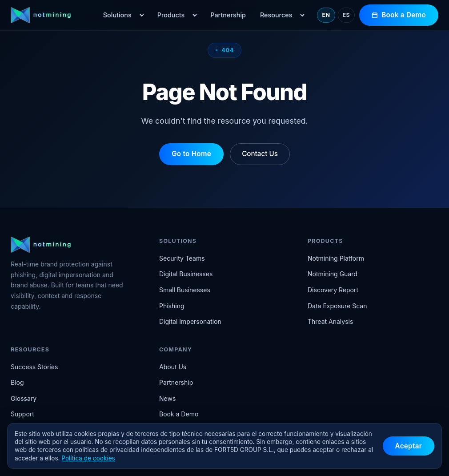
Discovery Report (333, 290)
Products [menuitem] (171, 15)
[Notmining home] (50, 15)
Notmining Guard (333, 274)
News (167, 398)
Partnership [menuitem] (228, 15)
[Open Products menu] (195, 15)
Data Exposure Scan (337, 306)
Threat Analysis (330, 321)
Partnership (176, 382)
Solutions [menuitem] (117, 15)
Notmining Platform (336, 258)
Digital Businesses (186, 274)
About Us (173, 367)
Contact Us (260, 154)
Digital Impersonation (190, 321)
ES (347, 15)
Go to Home (191, 154)
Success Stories (34, 367)
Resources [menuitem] (276, 15)
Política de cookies (88, 458)
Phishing (172, 306)
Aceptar (409, 446)
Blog (17, 382)
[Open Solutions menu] (142, 15)
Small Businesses (185, 290)
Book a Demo (399, 15)
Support (22, 414)
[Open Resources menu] (302, 15)
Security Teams (182, 258)
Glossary (24, 398)
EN (326, 15)
